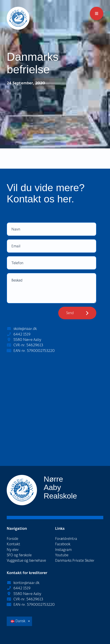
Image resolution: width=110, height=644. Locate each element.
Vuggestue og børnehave (26, 560)
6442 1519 (22, 334)
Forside (12, 539)
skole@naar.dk (25, 329)
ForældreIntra (66, 539)
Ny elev (13, 550)
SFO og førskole (19, 555)
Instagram (63, 550)
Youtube (62, 555)
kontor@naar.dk (26, 583)
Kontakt (13, 544)
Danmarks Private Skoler (75, 560)
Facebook (63, 544)
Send (70, 313)
